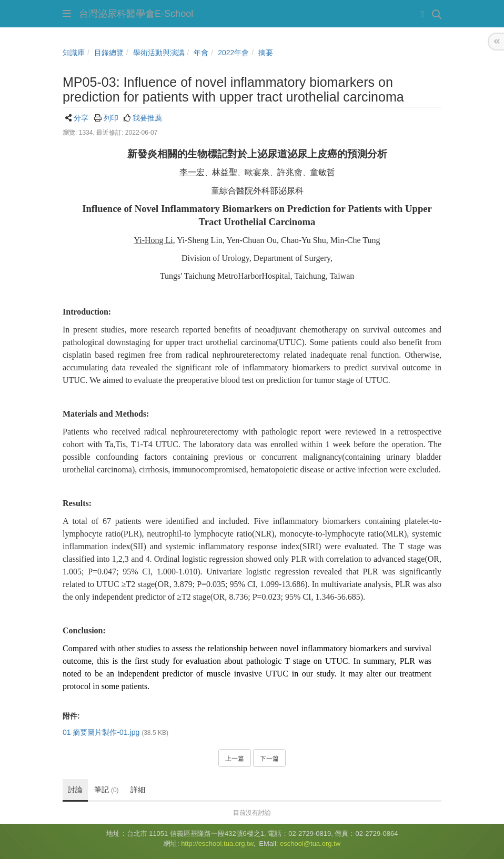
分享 (81, 118)
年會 (201, 53)
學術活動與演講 (159, 53)
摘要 (266, 53)
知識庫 (74, 53)
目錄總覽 (109, 53)
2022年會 (233, 53)
